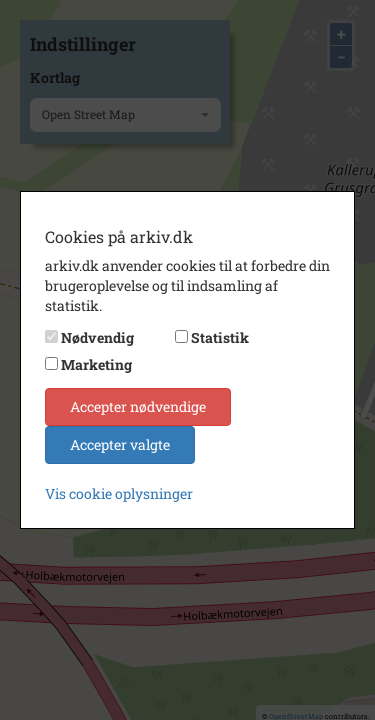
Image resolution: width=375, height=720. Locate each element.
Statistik (220, 337)
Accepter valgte (120, 444)
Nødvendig (97, 337)
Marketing (96, 364)
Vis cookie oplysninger (119, 493)
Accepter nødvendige (138, 406)
